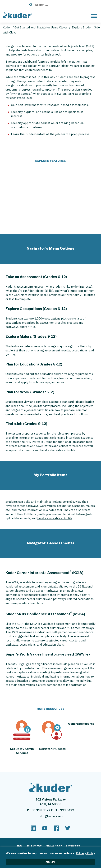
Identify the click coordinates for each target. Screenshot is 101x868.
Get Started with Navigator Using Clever (41, 27)
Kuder (7, 27)
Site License (73, 846)
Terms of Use (34, 846)
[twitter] (68, 830)
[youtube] (45, 830)
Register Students (52, 749)
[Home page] (18, 15)
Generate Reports (81, 724)
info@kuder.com (51, 816)
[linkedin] (33, 830)
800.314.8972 (40, 810)
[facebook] (56, 830)
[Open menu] (94, 16)
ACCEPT (50, 862)
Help (20, 846)
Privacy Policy (86, 853)
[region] (50, 857)
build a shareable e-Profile (55, 518)
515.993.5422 (64, 810)
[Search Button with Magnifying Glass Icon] (30, 5)
